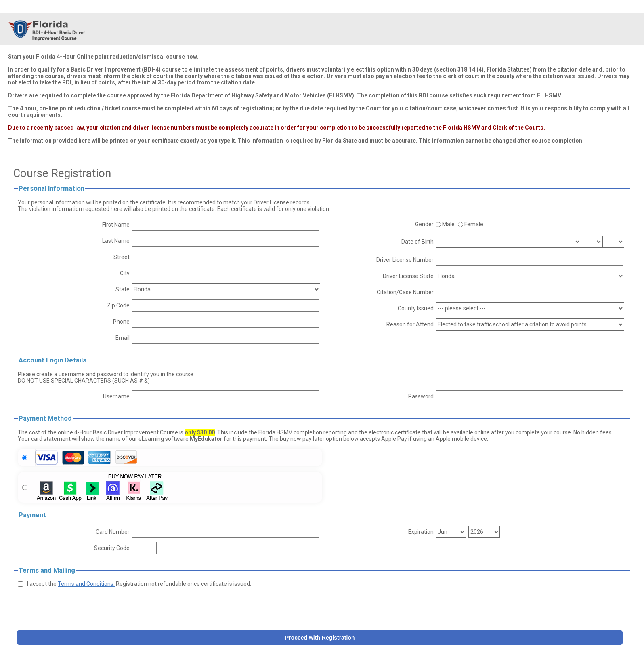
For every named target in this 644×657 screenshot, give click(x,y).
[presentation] (79, 607)
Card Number (113, 532)
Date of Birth (417, 242)
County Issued (416, 308)
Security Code (112, 548)
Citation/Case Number (405, 292)
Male (448, 224)
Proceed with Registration (320, 638)
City (125, 273)
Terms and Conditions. (86, 584)
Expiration (421, 532)
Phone (121, 322)
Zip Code (118, 305)
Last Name (116, 241)
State (123, 289)
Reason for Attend (410, 324)
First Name (116, 225)
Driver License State (408, 276)
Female (474, 224)
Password (421, 396)
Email (123, 338)
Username (116, 396)
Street (122, 257)
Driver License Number (405, 260)
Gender (424, 224)
